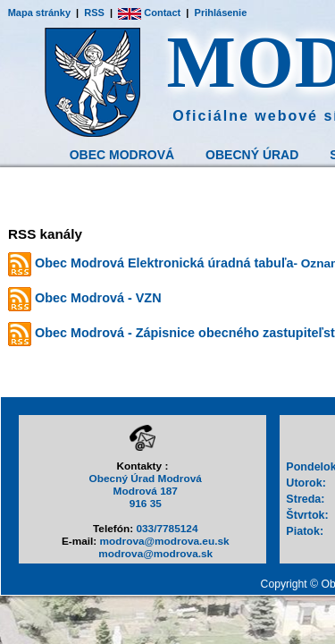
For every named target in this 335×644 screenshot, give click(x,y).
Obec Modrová (122, 155)
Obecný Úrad (252, 155)
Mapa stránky (39, 13)
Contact (149, 13)
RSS (94, 13)
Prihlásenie (221, 13)
